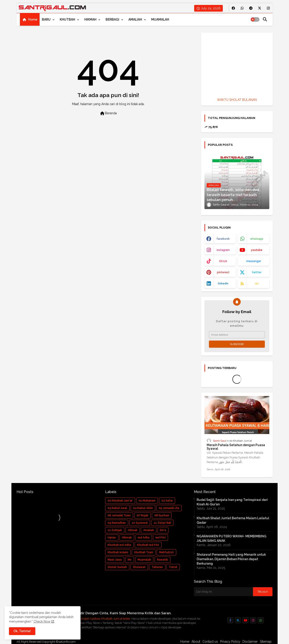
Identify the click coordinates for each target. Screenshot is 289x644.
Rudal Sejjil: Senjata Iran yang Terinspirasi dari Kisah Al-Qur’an (232, 502)
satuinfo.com (67, 642)
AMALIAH (135, 19)
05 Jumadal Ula (169, 508)
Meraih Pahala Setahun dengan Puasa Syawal (236, 447)
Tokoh (173, 567)
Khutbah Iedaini (118, 552)
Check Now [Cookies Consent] (42, 621)
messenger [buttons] (254, 261)
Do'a (163, 530)
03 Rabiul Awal (117, 508)
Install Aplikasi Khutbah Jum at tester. (106, 619)
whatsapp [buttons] (257, 239)
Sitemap (266, 642)
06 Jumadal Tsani (119, 515)
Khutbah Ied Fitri (148, 545)
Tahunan (157, 567)
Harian (112, 538)
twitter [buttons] (257, 272)
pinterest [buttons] (223, 272)
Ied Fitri (160, 538)
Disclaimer (250, 642)
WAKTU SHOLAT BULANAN (237, 100)
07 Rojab (142, 515)
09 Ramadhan (117, 523)
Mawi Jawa (115, 560)
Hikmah (127, 538)
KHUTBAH (67, 19)
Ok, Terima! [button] (22, 631)
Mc (130, 560)
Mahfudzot (166, 552)
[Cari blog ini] (223, 592)
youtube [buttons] (257, 250)
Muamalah (144, 560)
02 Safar (167, 501)
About (196, 642)
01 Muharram (147, 501)
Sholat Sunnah (117, 567)
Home (33, 19)
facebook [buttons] (223, 239)
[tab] (30, 19)
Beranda (108, 113)
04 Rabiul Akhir (143, 508)
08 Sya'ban (162, 515)
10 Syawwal (140, 523)
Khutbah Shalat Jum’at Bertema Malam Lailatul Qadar (233, 520)
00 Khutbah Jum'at (120, 501)
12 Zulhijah (115, 530)
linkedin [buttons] (223, 284)
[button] (255, 19)
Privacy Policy (230, 642)
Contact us (210, 642)
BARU (46, 19)
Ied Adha (144, 538)
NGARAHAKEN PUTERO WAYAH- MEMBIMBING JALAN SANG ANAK (232, 538)
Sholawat (139, 567)
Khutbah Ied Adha (119, 545)
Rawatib (163, 560)
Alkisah (133, 530)
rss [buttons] (257, 284)
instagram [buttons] (223, 250)
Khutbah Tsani (144, 552)
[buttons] (233, 8)
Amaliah (149, 530)
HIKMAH (90, 19)
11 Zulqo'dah (162, 523)
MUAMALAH (160, 19)
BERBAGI (112, 19)
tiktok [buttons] (223, 261)
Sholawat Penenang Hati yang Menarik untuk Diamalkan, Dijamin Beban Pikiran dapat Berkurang (231, 559)
